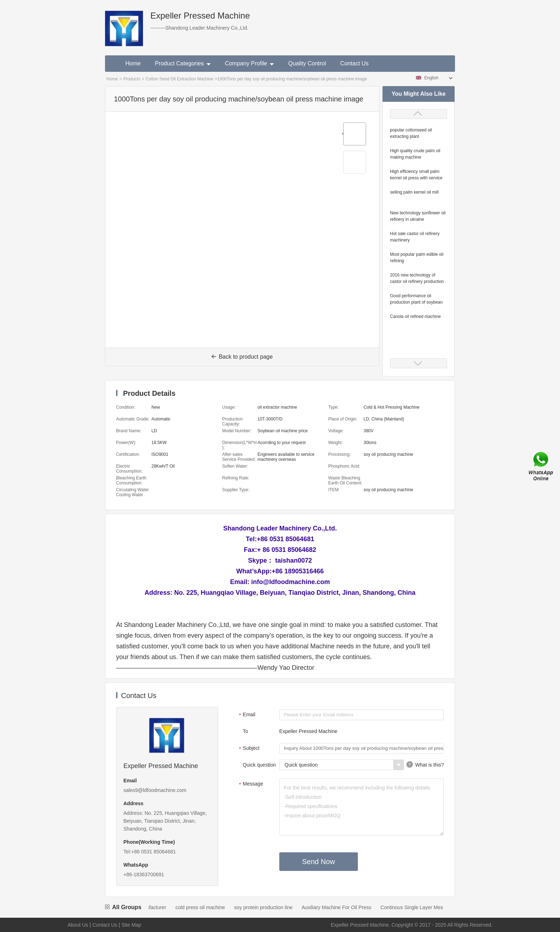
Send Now (319, 862)
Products (132, 79)
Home (133, 63)
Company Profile (249, 63)
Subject (248, 749)
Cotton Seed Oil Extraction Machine (179, 79)
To (246, 731)
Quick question (259, 765)
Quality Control (307, 63)
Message (250, 784)
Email (246, 715)
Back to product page (242, 357)
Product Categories (183, 63)
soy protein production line (274, 907)
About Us (78, 925)
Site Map (131, 925)
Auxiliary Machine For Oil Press (347, 907)
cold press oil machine (211, 907)
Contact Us (354, 63)
